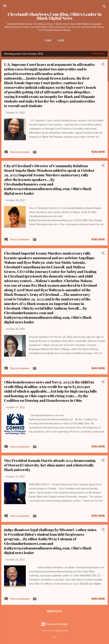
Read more (98, 152)
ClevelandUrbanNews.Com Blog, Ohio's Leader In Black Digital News (55, 16)
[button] (103, 65)
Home (48, 41)
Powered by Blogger (55, 624)
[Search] (104, 7)
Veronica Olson (62, 631)
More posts (54, 611)
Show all (99, 54)
